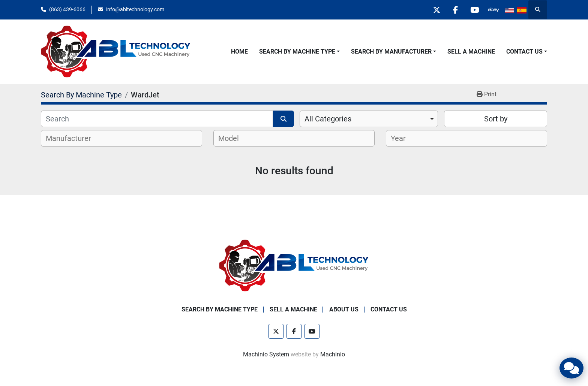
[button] (299, 52)
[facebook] (455, 10)
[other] (493, 10)
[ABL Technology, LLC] (294, 266)
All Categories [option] (328, 119)
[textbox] (73, 138)
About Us (344, 309)
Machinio (333, 354)
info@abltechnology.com (135, 9)
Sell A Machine (471, 52)
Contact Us (524, 52)
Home (239, 52)
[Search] (157, 119)
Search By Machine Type (297, 52)
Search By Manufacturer (391, 52)
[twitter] (436, 10)
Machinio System (266, 354)
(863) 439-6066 (67, 9)
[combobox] (369, 119)
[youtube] (474, 10)
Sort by (496, 119)
